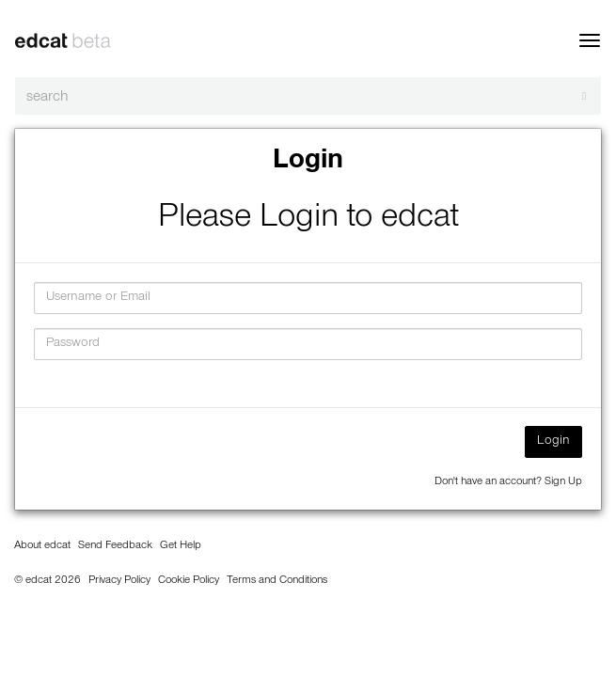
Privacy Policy (119, 581)
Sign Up (563, 482)
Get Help (181, 546)
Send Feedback (115, 546)
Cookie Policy (189, 581)
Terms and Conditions (277, 581)
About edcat (42, 546)
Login (553, 442)
